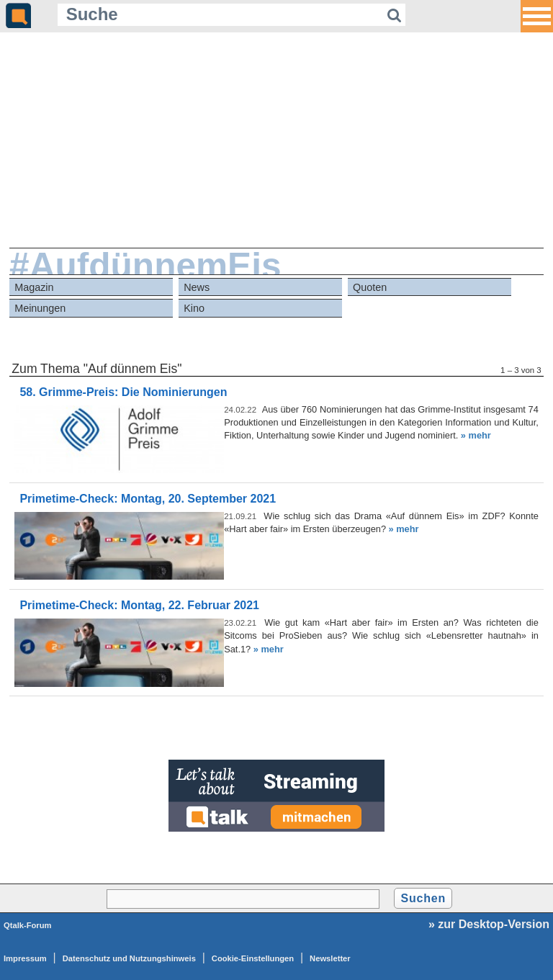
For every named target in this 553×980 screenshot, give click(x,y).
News (197, 287)
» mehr (476, 435)
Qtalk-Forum (28, 925)
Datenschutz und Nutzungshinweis (129, 958)
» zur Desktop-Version (489, 924)
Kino (194, 308)
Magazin (34, 287)
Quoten (370, 287)
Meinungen (40, 308)
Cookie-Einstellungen (253, 958)
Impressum (25, 958)
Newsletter (330, 958)
